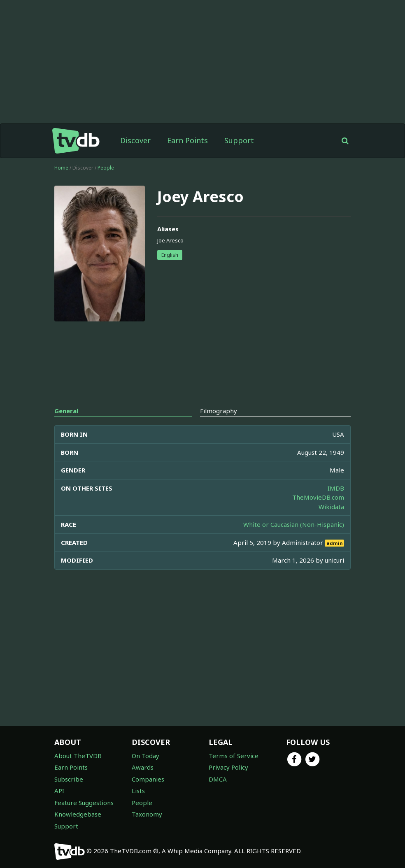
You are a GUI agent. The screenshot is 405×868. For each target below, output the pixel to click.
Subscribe (69, 779)
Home (61, 168)
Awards (143, 767)
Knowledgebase (78, 814)
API (59, 791)
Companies (148, 779)
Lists (138, 791)
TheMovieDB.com (318, 497)
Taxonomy (147, 814)
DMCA (218, 779)
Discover (135, 140)
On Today (145, 756)
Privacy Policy (228, 767)
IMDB (336, 488)
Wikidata (331, 507)
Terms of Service (234, 756)
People (106, 168)
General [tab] (66, 411)
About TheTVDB (78, 756)
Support (239, 140)
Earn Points (187, 140)
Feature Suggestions (84, 803)
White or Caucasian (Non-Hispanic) (294, 524)
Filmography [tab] (219, 411)
